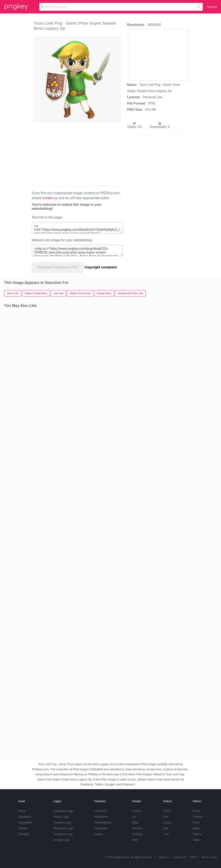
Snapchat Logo (63, 834)
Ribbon (197, 834)
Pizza (22, 811)
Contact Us (180, 857)
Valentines (101, 828)
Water (196, 828)
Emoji (196, 811)
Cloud (167, 811)
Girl (134, 817)
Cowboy (137, 834)
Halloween (101, 817)
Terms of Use (209, 857)
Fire (166, 817)
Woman (137, 828)
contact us (50, 198)
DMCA (194, 857)
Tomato (23, 828)
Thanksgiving (103, 822)
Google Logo (62, 840)
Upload (212, 7)
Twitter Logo (61, 817)
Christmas (101, 811)
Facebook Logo (63, 828)
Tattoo (197, 840)
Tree (166, 834)
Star (166, 828)
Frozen (137, 811)
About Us (164, 857)
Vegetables (25, 822)
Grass (167, 822)
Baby (135, 822)
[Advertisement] (77, 154)
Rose (196, 822)
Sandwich (25, 817)
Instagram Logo (63, 811)
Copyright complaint (101, 267)
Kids (135, 840)
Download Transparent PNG (58, 267)
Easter (98, 834)
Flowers (198, 817)
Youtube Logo (62, 822)
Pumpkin (24, 834)
